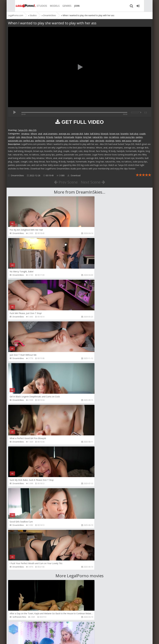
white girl (137, 141)
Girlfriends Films (19, 450)
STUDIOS (35, 6)
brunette (125, 134)
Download (74, 175)
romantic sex (62, 141)
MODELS (48, 6)
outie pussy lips (127, 137)
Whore (34, 134)
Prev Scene (65, 182)
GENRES (60, 6)
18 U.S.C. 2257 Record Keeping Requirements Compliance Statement (101, 639)
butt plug (134, 134)
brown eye (114, 134)
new (106, 137)
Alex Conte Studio (20, 617)
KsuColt (88, 534)
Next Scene (94, 182)
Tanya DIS (23, 130)
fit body (50, 137)
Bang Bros (17, 575)
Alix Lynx (88, 450)
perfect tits (40, 141)
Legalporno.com (18, 6)
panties (139, 137)
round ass (74, 141)
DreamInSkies (17, 175)
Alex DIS (33, 130)
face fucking (39, 137)
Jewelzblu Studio (92, 575)
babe (87, 134)
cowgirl (11, 137)
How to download (50, 630)
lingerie (79, 137)
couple (142, 134)
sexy (92, 141)
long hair (87, 137)
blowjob (105, 134)
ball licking (95, 134)
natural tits (98, 137)
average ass (64, 134)
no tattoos (114, 137)
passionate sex (15, 141)
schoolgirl (84, 141)
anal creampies (50, 134)
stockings (110, 141)
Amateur (25, 134)
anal (40, 134)
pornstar (50, 141)
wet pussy (127, 141)
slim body (100, 141)
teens (118, 141)
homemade (69, 137)
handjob (58, 137)
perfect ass (29, 141)
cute (18, 137)
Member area (29, 630)
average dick (77, 134)
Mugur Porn (17, 492)
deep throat (27, 137)
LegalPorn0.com (29, 639)
